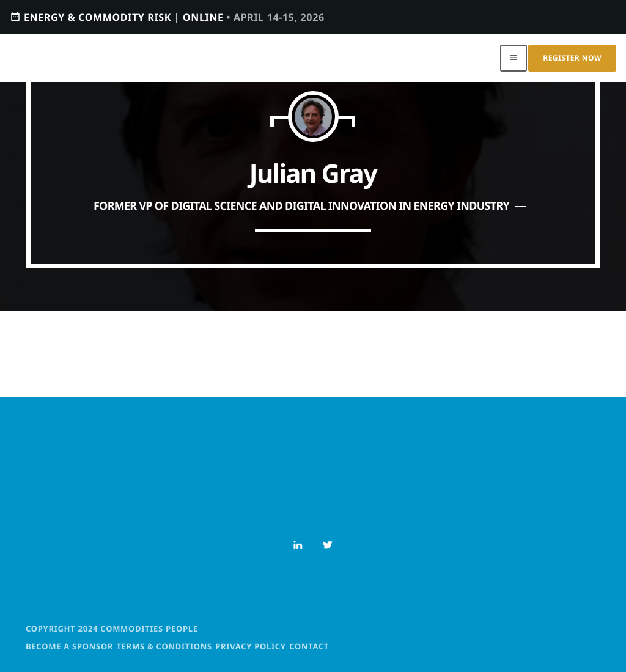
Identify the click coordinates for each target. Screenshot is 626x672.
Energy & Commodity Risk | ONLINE (167, 17)
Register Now (572, 58)
